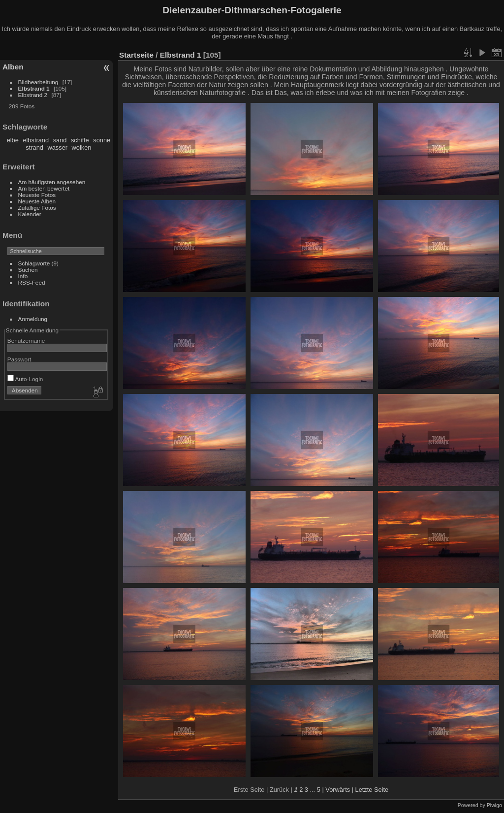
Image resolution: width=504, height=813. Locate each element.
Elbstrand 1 (34, 88)
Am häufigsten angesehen (52, 182)
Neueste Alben (37, 201)
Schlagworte (34, 263)
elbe (13, 140)
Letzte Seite (372, 790)
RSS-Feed (32, 282)
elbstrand (36, 140)
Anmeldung (33, 319)
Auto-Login (25, 379)
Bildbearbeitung (38, 82)
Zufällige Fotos (37, 208)
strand (34, 147)
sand (60, 140)
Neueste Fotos (37, 195)
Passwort (19, 359)
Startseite (136, 55)
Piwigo (494, 805)
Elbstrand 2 (33, 95)
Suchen (28, 270)
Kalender (30, 214)
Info (23, 276)
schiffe (80, 140)
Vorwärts (338, 790)
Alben (13, 67)
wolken (82, 147)
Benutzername (26, 341)
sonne (102, 140)
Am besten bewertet (44, 188)
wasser (57, 147)
